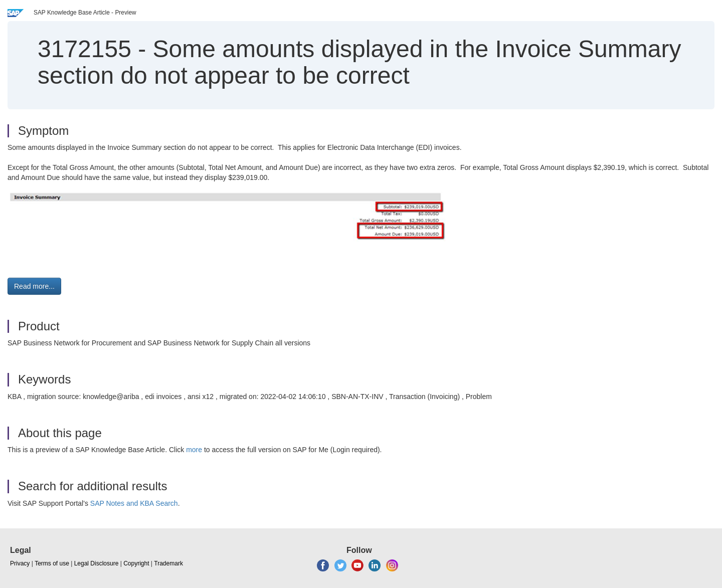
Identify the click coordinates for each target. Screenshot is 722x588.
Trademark (168, 563)
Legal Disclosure (97, 563)
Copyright (136, 563)
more (194, 450)
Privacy (20, 563)
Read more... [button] (34, 286)
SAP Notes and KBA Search (134, 503)
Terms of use (52, 563)
